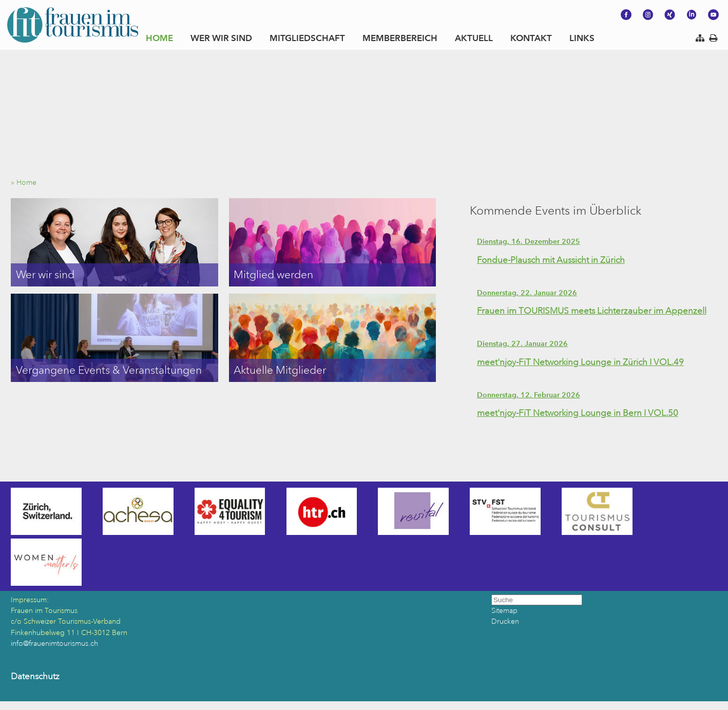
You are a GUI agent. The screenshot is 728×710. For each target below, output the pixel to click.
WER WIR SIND (221, 38)
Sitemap (504, 611)
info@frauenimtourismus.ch (54, 644)
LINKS (582, 38)
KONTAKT (531, 38)
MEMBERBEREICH (400, 38)
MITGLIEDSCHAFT (307, 38)
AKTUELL (474, 38)
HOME (159, 38)
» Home (27, 183)
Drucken (505, 621)
